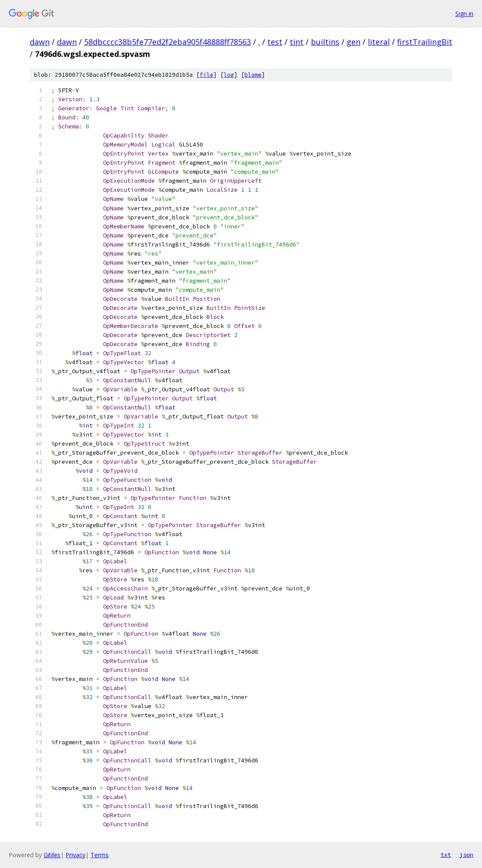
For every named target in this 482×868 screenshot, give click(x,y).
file (207, 75)
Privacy (75, 855)
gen (354, 42)
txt (446, 855)
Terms (100, 855)
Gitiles (52, 855)
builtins (325, 42)
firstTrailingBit (425, 42)
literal (379, 42)
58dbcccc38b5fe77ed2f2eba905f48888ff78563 (167, 42)
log (229, 75)
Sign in (464, 14)
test (275, 42)
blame (253, 75)
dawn (40, 42)
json (466, 855)
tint (297, 42)
